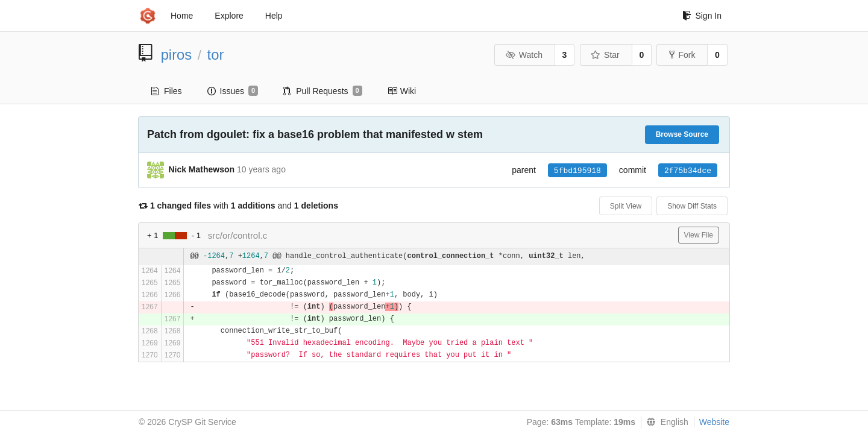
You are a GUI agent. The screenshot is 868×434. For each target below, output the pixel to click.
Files (167, 91)
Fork (682, 55)
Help (274, 16)
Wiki (402, 91)
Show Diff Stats (692, 206)
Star (605, 55)
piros (177, 55)
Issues (233, 91)
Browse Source (682, 134)
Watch (524, 55)
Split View (626, 206)
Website (714, 422)
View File (699, 235)
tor (216, 55)
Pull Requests (323, 91)
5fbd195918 (577, 171)
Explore (229, 16)
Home (182, 16)
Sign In (702, 16)
